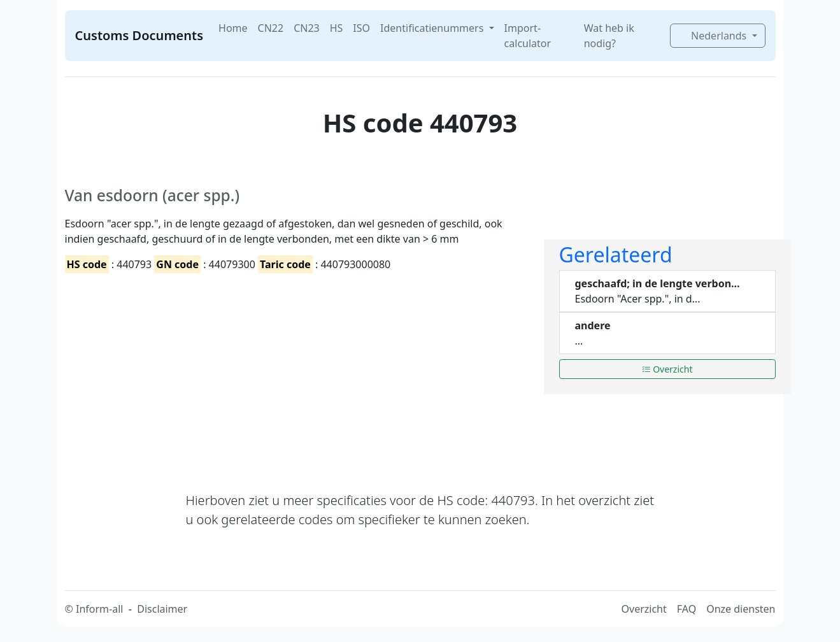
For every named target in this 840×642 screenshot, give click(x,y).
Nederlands (714, 36)
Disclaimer (162, 609)
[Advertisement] (297, 371)
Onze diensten (741, 609)
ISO (361, 28)
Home (233, 28)
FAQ (687, 609)
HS (337, 28)
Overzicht (667, 369)
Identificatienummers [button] (433, 28)
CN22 (271, 28)
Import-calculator (528, 36)
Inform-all (99, 609)
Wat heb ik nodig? (609, 36)
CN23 (307, 28)
